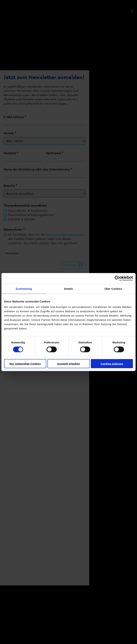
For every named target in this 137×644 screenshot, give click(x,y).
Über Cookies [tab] (113, 289)
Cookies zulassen (112, 364)
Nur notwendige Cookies (25, 364)
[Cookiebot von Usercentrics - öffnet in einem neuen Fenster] (117, 278)
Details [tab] (68, 289)
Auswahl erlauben (68, 364)
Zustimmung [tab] (24, 289)
